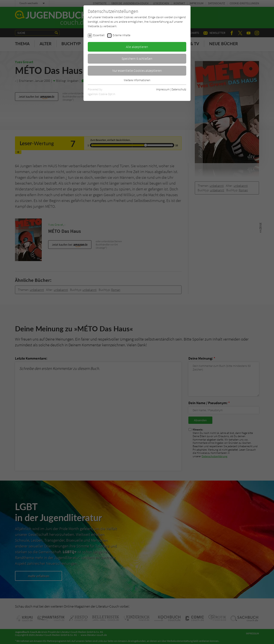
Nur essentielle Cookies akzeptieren (137, 70)
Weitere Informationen (137, 80)
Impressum (163, 89)
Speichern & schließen (137, 58)
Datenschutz (179, 89)
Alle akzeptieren (137, 47)
